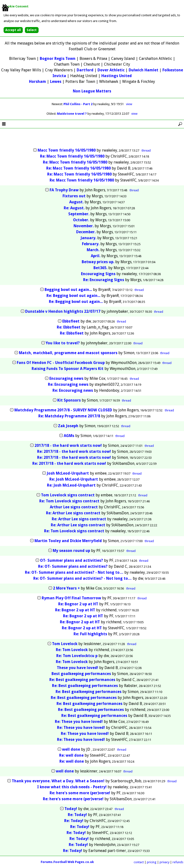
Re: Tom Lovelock (72, 650)
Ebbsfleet (71, 321)
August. (76, 202)
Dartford (85, 70)
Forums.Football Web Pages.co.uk (67, 862)
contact (139, 862)
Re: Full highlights (90, 634)
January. (88, 238)
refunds (178, 862)
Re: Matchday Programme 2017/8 (69, 416)
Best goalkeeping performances (81, 674)
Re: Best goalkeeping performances (82, 680)
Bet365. (100, 268)
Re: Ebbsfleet (69, 327)
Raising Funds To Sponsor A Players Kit (68, 369)
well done (71, 749)
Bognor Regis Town (58, 59)
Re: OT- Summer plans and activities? (73, 566)
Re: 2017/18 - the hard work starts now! (74, 451)
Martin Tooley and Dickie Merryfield (68, 541)
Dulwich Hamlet (144, 70)
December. (86, 232)
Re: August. (74, 208)
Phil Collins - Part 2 (78, 104)
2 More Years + (66, 588)
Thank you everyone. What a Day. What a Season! (58, 781)
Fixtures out (74, 196)
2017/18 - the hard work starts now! (68, 445)
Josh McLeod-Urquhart (68, 473)
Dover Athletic (111, 70)
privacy (164, 862)
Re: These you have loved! (79, 722)
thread (146, 150)
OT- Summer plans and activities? (72, 560)
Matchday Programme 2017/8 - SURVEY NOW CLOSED (63, 410)
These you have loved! (78, 668)
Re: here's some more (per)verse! (80, 793)
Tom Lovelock (65, 644)
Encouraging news (66, 378)
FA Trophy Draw (64, 190)
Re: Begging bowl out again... (73, 296)
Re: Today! (77, 815)
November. (84, 226)
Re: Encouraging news (68, 384)
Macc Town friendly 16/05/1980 (67, 150)
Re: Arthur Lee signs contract (73, 513)
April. (96, 256)
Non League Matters (92, 91)
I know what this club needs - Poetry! (72, 787)
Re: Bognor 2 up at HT (78, 604)
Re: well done (71, 755)
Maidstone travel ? (72, 114)
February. (91, 244)
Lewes (56, 82)
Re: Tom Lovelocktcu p (77, 656)
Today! (71, 809)
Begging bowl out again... (68, 290)
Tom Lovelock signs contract (68, 495)
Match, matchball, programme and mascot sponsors (68, 353)
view (129, 104)
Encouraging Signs (98, 274)
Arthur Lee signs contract (74, 507)
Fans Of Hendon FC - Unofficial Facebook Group (61, 363)
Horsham (37, 82)
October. (81, 220)
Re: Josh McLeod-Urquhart (74, 479)
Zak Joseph (68, 426)
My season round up (71, 551)
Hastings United (117, 76)
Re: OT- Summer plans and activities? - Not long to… (74, 572)
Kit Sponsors (69, 400)
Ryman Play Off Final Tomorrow (71, 598)
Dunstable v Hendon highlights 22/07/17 (63, 311)
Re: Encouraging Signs (104, 280)
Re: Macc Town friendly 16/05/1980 (72, 156)
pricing (152, 862)
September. (79, 214)
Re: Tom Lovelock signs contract (69, 501)
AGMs (69, 436)
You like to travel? (63, 343)
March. (93, 250)
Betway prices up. (98, 262)
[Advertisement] (92, 138)
